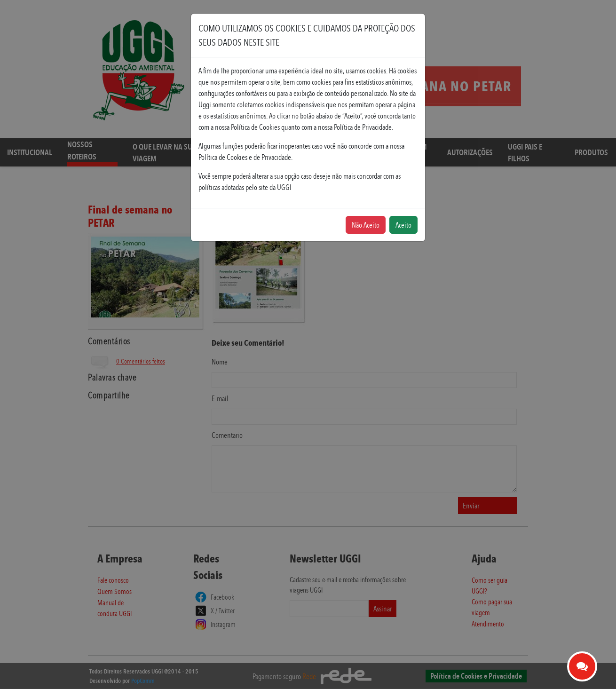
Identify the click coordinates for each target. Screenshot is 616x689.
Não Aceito (366, 225)
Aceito (403, 225)
